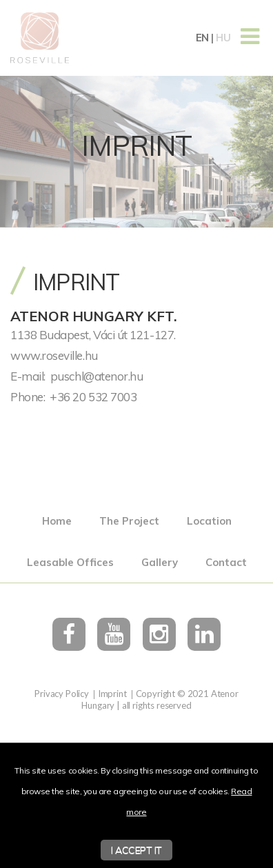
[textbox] (136, 355)
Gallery (160, 562)
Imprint (112, 694)
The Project (129, 521)
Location (209, 521)
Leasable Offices (70, 562)
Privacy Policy (62, 694)
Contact (226, 562)
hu (223, 38)
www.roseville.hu (54, 355)
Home (57, 521)
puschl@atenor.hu (97, 376)
